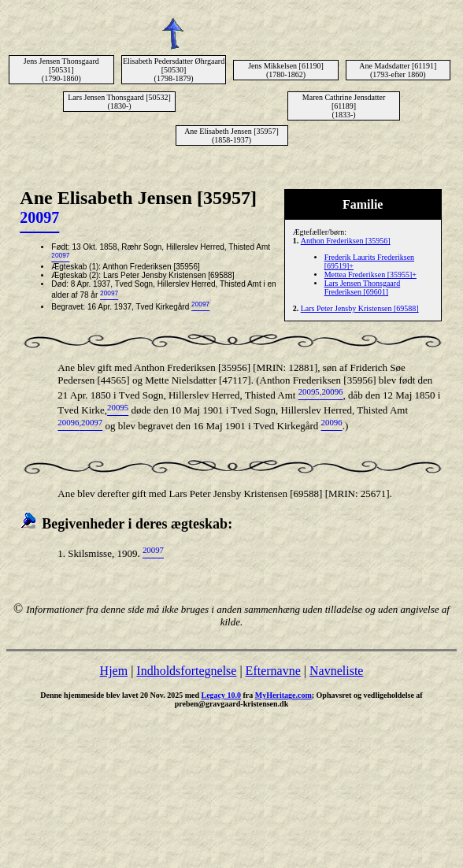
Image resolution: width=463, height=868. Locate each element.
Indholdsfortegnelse (186, 671)
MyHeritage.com (283, 695)
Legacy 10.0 (221, 695)
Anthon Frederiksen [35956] (346, 241)
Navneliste (336, 671)
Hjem (114, 671)
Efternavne (273, 671)
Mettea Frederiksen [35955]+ (370, 274)
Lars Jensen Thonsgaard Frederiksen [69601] (362, 287)
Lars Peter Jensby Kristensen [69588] (360, 308)
